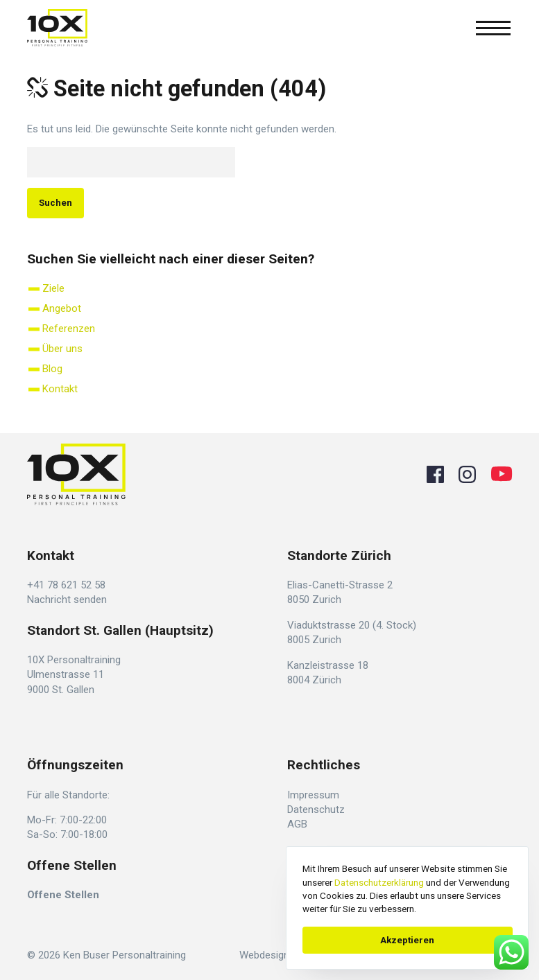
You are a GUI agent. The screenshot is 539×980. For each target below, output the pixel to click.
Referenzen (69, 329)
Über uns (62, 349)
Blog (52, 369)
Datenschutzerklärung (379, 882)
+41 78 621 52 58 (66, 585)
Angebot (62, 308)
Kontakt (60, 389)
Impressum (313, 795)
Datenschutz (316, 810)
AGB (297, 824)
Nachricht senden (67, 600)
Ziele (53, 288)
